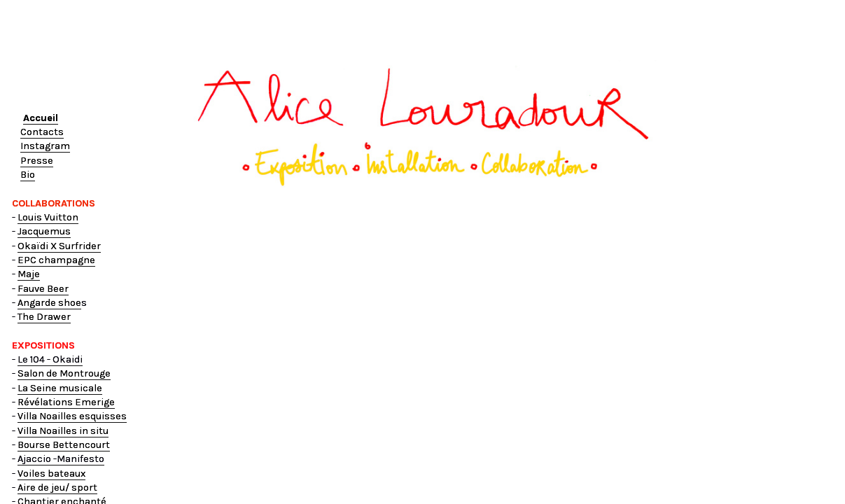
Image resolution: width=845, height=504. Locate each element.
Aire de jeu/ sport (57, 488)
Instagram (45, 146)
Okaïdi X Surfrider (59, 246)
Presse (37, 161)
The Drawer (44, 317)
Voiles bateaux (51, 474)
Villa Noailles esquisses (72, 416)
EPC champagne (56, 260)
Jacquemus (44, 231)
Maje (29, 274)
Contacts (42, 132)
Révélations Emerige (66, 402)
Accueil (41, 118)
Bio (28, 175)
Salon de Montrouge (64, 373)
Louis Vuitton (48, 217)
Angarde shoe (49, 303)
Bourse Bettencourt (64, 445)
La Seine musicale (60, 388)
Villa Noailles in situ (63, 431)
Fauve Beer (43, 289)
